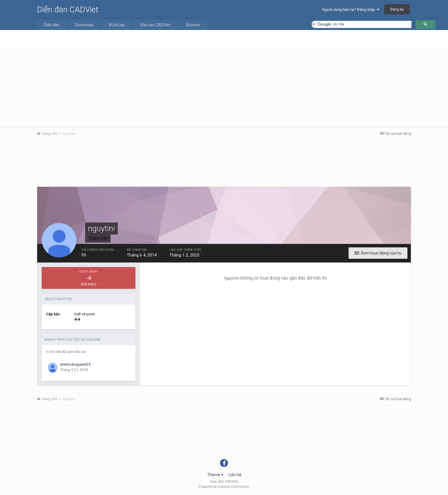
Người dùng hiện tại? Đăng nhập (351, 10)
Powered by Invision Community (224, 487)
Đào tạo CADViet (156, 25)
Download (84, 25)
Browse (193, 25)
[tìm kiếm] (361, 24)
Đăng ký (397, 9)
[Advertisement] (224, 84)
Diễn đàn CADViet (68, 10)
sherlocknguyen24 (75, 364)
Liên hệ (235, 475)
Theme (215, 475)
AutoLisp (117, 25)
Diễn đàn (52, 25)
